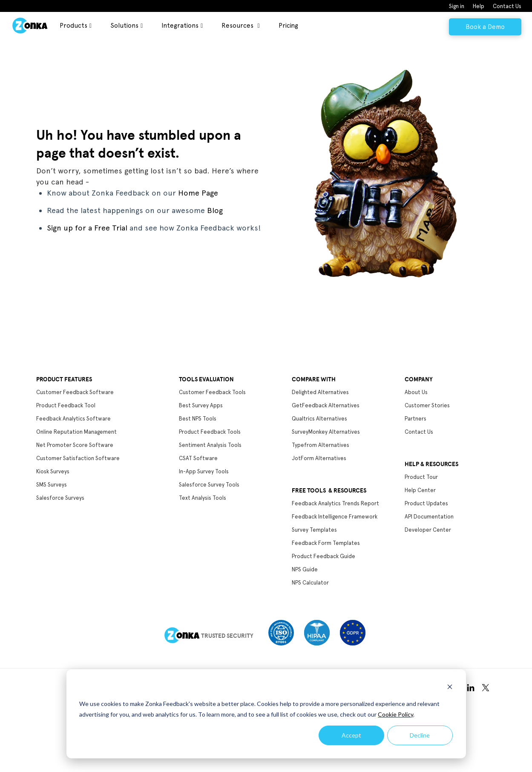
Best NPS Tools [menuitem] (198, 419)
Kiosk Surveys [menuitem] (53, 471)
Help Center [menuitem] (420, 490)
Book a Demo (485, 27)
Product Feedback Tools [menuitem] (210, 432)
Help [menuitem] (479, 6)
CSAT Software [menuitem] (198, 458)
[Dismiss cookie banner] (450, 688)
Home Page (198, 193)
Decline (420, 735)
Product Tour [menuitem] (421, 477)
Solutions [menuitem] (124, 26)
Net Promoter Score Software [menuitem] (75, 445)
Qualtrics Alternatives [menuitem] (319, 419)
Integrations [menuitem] (180, 26)
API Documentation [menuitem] (429, 517)
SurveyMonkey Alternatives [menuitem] (326, 432)
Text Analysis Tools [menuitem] (203, 498)
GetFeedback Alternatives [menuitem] (326, 405)
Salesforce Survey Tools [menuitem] (209, 485)
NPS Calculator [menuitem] (310, 583)
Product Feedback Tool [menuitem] (66, 405)
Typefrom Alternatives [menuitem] (321, 445)
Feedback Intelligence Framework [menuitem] (335, 517)
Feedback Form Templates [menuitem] (326, 543)
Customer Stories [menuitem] (427, 405)
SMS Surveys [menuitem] (52, 485)
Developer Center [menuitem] (428, 530)
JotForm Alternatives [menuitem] (319, 458)
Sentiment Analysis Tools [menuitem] (210, 445)
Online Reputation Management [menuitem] (76, 432)
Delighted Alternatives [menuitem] (320, 392)
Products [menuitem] (73, 26)
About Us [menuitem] (416, 392)
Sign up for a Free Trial (87, 228)
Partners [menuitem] (416, 419)
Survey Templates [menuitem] (314, 530)
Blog (215, 210)
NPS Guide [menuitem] (305, 569)
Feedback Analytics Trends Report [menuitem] (335, 503)
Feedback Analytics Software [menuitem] (73, 419)
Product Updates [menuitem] (426, 503)
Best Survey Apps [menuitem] (201, 405)
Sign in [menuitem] (457, 6)
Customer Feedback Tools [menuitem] (212, 392)
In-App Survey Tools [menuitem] (204, 471)
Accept (351, 735)
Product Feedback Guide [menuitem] (324, 556)
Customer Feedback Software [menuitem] (75, 392)
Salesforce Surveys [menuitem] (60, 498)
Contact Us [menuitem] (507, 6)
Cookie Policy (395, 714)
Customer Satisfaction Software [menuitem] (78, 458)
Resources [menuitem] (238, 26)
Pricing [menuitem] (288, 26)
